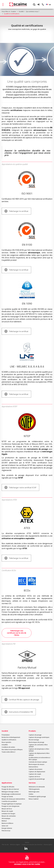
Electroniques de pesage (36, 742)
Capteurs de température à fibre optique (39, 750)
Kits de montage (34, 740)
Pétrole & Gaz (6, 831)
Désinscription (48, 845)
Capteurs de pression (36, 769)
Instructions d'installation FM (19, 712)
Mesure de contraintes (9, 816)
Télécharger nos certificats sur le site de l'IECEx (17, 633)
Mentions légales (15, 845)
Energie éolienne (7, 828)
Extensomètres (33, 767)
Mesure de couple (7, 811)
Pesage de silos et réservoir (10, 789)
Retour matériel (34, 799)
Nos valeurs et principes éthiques (12, 750)
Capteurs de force (34, 777)
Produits (32, 731)
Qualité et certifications (9, 740)
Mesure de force (7, 809)
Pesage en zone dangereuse (10, 806)
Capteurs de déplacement (37, 772)
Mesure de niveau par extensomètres (13, 799)
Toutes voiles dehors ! (9, 752)
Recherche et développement (11, 737)
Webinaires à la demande (37, 787)
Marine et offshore (7, 823)
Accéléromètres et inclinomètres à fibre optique (39, 758)
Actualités (5, 745)
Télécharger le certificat (16, 211)
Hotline (31, 794)
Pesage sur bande (7, 797)
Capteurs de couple (35, 774)
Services (32, 783)
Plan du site (5, 845)
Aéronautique (6, 818)
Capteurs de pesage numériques (39, 737)
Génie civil (5, 826)
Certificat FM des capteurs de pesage (22, 700)
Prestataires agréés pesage (37, 797)
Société (5, 731)
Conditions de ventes (8, 747)
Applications (7, 783)
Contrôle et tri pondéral (9, 801)
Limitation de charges (8, 814)
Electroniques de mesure (36, 764)
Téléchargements (34, 789)
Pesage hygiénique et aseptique (12, 804)
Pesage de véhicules (8, 787)
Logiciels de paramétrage (37, 779)
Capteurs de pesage (35, 735)
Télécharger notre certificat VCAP (20, 487)
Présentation (6, 735)
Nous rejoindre (6, 742)
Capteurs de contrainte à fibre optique (38, 746)
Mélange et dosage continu (10, 792)
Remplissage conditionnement (11, 794)
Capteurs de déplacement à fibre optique (39, 754)
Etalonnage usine (34, 792)
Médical (4, 821)
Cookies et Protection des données (32, 845)
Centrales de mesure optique (38, 762)
